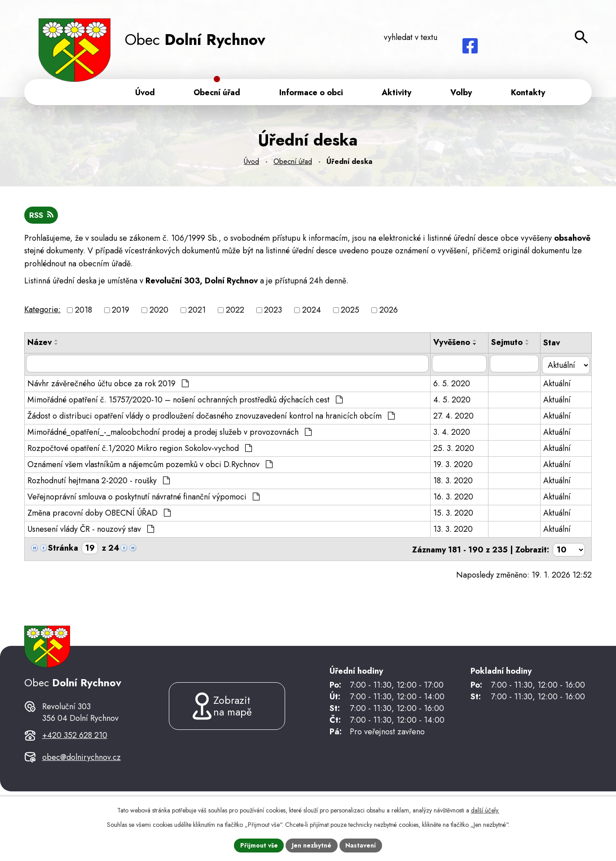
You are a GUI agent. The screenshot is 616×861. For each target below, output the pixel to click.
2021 (197, 312)
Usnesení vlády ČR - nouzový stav (91, 529)
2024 (312, 312)
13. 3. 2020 (455, 529)
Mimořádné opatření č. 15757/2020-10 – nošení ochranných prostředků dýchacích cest (185, 400)
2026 (389, 312)
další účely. (485, 810)
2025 (350, 312)
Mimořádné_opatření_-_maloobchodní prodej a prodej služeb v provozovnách (169, 432)
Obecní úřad (293, 163)
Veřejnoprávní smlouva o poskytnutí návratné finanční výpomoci (143, 497)
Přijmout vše (259, 845)
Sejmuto (509, 344)
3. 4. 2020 (453, 432)
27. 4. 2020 (455, 416)
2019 (121, 312)
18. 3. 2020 (455, 481)
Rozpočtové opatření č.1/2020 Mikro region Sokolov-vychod (140, 448)
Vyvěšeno (453, 344)
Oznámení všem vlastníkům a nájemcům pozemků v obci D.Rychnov (150, 464)
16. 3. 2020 (455, 497)
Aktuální (560, 384)
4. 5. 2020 (454, 400)
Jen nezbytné (312, 845)
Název (40, 344)
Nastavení (361, 845)
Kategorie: (42, 311)
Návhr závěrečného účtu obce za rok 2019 (108, 384)
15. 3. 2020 (455, 513)
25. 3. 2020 (455, 448)
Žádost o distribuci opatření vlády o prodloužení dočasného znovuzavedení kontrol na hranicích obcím (211, 416)
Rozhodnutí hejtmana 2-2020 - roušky (99, 481)
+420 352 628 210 (75, 744)
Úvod (251, 163)
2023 (273, 312)
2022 (235, 312)
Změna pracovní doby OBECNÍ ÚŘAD (99, 513)
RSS (42, 217)
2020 (159, 312)
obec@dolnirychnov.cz (81, 767)
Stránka (63, 548)
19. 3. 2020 (455, 464)
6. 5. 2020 (453, 384)
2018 (84, 312)
